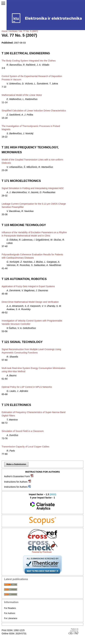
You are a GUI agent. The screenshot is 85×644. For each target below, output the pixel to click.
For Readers (10, 608)
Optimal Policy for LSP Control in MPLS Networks (27, 387)
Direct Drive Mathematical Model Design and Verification (30, 302)
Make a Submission (16, 464)
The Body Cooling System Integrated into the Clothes (29, 61)
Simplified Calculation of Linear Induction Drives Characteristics (34, 111)
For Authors (10, 613)
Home (4, 31)
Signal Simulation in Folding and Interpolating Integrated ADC (33, 188)
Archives (13, 31)
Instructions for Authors (16, 482)
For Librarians (11, 618)
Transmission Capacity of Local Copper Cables (25, 447)
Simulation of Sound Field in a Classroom (23, 431)
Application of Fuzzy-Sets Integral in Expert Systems (28, 286)
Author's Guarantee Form (17, 476)
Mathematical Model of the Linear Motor (22, 95)
